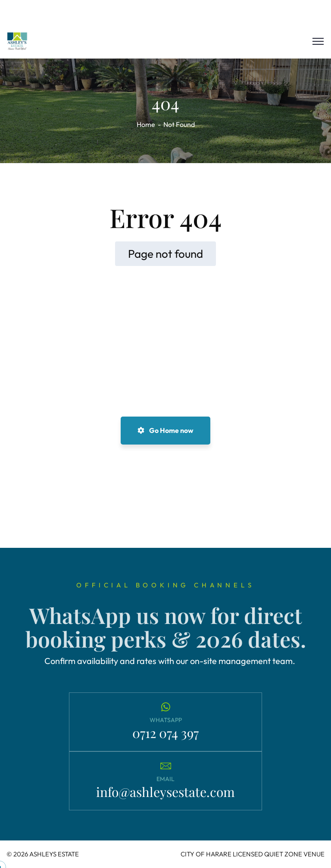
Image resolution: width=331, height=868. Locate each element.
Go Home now (165, 430)
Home (146, 124)
